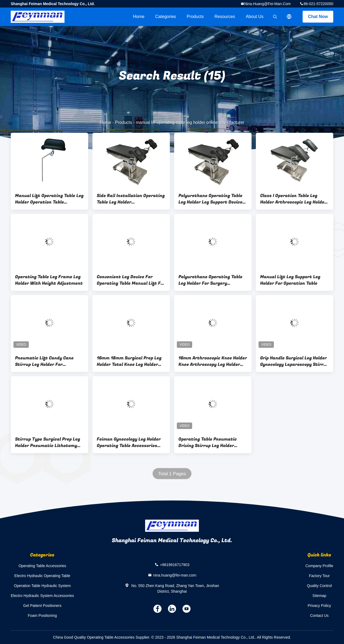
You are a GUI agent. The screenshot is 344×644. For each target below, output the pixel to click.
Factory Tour (319, 576)
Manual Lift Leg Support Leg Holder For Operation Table (290, 280)
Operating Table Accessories (42, 566)
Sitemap (319, 596)
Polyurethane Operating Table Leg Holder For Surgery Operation (210, 280)
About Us (255, 17)
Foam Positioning (42, 616)
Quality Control (319, 586)
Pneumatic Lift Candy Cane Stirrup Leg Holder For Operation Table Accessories (45, 361)
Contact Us (319, 616)
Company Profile (320, 566)
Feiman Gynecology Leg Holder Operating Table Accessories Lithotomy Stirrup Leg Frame (129, 442)
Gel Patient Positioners (42, 606)
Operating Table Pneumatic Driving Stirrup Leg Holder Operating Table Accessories (209, 442)
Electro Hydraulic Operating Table (42, 576)
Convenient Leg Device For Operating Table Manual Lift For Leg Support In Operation (131, 280)
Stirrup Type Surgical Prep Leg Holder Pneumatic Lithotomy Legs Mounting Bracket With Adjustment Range (48, 442)
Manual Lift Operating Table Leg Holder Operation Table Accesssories (49, 199)
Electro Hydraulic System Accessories (42, 596)
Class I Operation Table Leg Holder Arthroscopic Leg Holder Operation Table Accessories (293, 199)
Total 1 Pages (172, 474)
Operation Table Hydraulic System (42, 586)
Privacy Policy (319, 606)
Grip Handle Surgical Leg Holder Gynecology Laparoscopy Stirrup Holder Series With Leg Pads (294, 361)
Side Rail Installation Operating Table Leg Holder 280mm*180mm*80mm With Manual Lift (131, 199)
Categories (165, 17)
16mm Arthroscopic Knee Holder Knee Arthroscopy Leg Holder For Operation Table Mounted (213, 361)
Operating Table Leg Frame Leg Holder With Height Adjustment (49, 280)
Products (195, 17)
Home (139, 17)
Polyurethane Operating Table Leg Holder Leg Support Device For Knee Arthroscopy (210, 199)
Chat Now (318, 17)
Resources (225, 17)
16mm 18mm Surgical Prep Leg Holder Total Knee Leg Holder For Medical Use (129, 361)
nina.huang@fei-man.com (268, 4)
